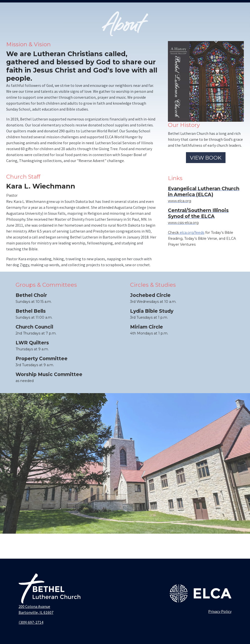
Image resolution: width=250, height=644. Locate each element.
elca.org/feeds (192, 233)
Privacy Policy (220, 611)
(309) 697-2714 (31, 622)
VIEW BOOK (206, 158)
